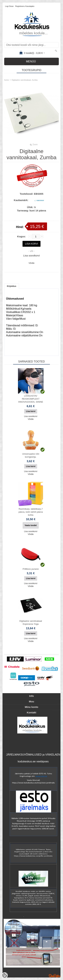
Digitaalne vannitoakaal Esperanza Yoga (31, 622)
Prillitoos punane (31, 569)
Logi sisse (9, 6)
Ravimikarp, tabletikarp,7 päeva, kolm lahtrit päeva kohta (31, 512)
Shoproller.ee (55, 976)
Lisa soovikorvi (31, 255)
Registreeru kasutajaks (25, 6)
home (7, 80)
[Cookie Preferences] (5, 975)
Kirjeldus (12, 286)
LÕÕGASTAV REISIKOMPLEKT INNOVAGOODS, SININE (31, 399)
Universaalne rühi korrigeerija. (31, 455)
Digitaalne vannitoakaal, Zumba (25, 80)
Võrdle (32, 263)
